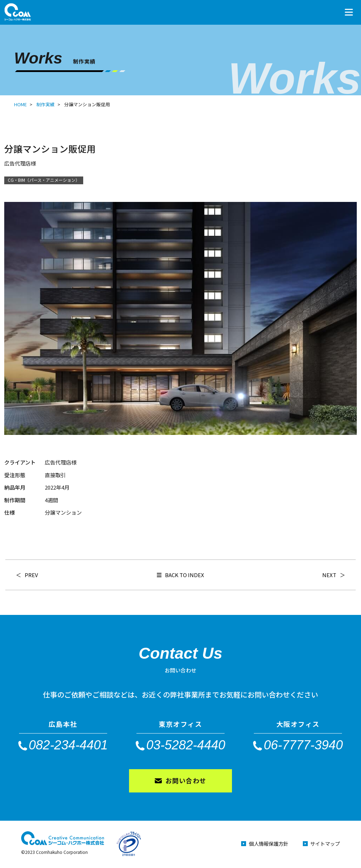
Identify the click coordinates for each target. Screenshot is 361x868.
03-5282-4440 (186, 745)
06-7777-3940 (303, 745)
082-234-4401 (68, 745)
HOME (20, 104)
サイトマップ (324, 845)
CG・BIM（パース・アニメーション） (44, 180)
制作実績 (45, 104)
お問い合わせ (186, 782)
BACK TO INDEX (180, 575)
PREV (31, 575)
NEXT (329, 575)
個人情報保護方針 (262, 845)
